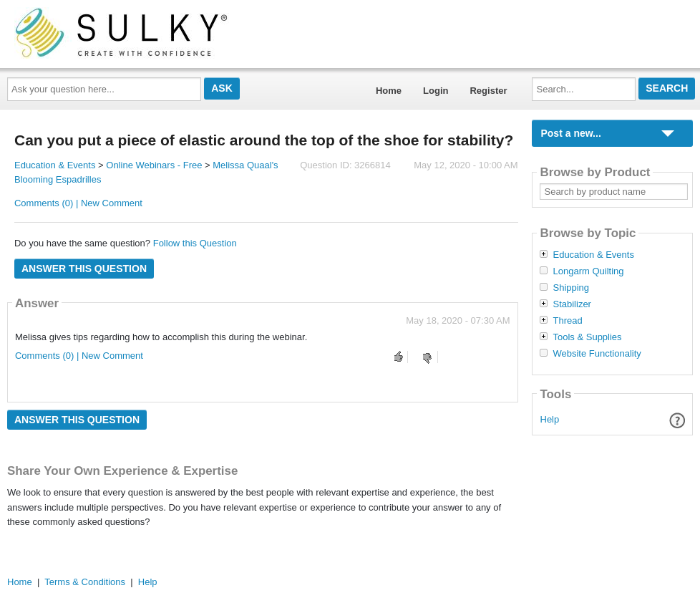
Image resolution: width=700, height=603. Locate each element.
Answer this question (84, 269)
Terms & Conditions (85, 582)
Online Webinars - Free (154, 165)
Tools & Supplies (587, 337)
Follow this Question (195, 243)
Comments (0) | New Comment (78, 203)
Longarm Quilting (588, 271)
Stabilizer (572, 304)
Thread (567, 321)
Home (389, 91)
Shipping (571, 288)
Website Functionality (597, 354)
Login (436, 91)
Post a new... (570, 133)
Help (550, 419)
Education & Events (55, 165)
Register (488, 91)
